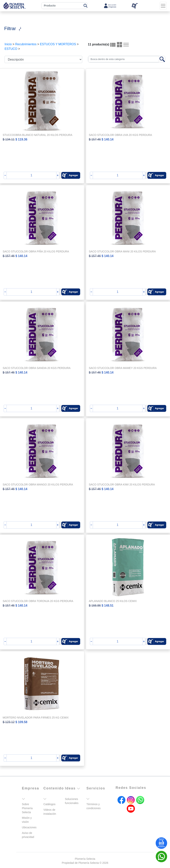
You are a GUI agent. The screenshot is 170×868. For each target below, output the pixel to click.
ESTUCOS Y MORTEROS (58, 44)
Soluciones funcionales (72, 801)
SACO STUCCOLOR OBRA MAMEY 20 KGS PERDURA (123, 368)
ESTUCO (11, 49)
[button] (71, 175)
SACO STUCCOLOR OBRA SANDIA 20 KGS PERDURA (37, 368)
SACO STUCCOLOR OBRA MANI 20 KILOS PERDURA (122, 251)
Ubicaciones (29, 827)
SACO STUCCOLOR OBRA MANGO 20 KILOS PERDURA (38, 485)
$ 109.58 (21, 722)
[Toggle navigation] (163, 6)
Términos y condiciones (94, 806)
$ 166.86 (95, 606)
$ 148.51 (107, 606)
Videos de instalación (50, 812)
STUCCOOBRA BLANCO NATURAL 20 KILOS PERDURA (37, 135)
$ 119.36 (21, 139)
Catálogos (49, 804)
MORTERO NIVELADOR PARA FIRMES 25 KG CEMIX (36, 718)
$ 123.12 (9, 722)
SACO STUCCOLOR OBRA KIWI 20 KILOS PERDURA (122, 485)
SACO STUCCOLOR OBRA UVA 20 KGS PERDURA (120, 135)
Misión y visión (27, 820)
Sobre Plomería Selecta (27, 808)
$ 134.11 (9, 139)
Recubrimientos (26, 44)
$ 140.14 (107, 139)
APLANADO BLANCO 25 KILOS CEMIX (113, 601)
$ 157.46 (95, 139)
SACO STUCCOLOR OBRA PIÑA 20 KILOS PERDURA (36, 251)
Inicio (8, 44)
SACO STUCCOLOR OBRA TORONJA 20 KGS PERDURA (38, 601)
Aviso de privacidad (28, 835)
